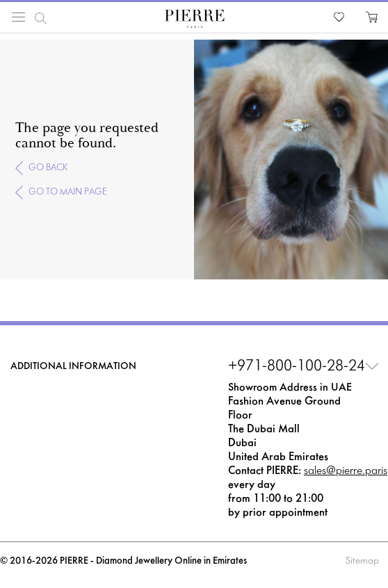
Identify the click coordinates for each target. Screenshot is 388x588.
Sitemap (362, 561)
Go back (48, 168)
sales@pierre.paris (346, 471)
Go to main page (68, 192)
